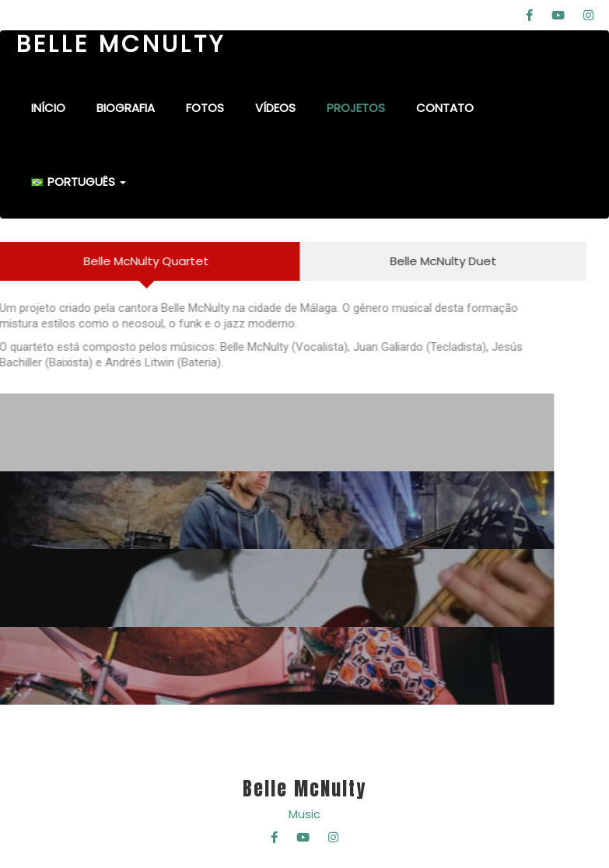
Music (304, 814)
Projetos (356, 108)
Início (48, 108)
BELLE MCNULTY (121, 44)
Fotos (205, 108)
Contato (445, 108)
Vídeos (275, 108)
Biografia (126, 108)
